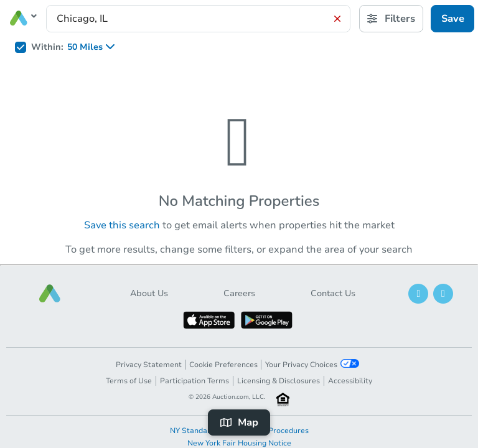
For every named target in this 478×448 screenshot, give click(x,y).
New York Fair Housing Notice (239, 443)
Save (453, 19)
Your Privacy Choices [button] (312, 364)
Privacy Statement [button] (149, 365)
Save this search (122, 225)
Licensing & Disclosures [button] (279, 381)
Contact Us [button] (333, 293)
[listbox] (95, 47)
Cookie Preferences (223, 365)
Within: (47, 47)
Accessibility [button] (350, 381)
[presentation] (198, 19)
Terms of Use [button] (129, 381)
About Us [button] (149, 293)
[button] (50, 293)
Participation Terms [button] (194, 381)
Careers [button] (239, 293)
